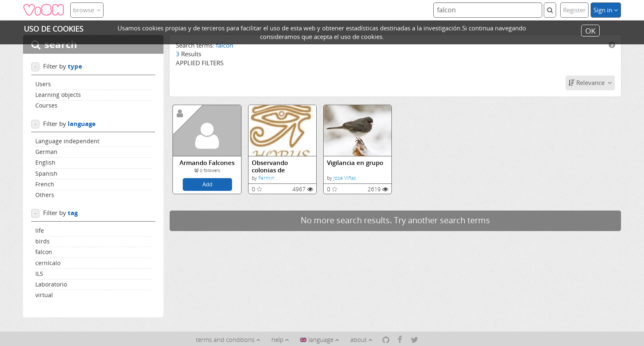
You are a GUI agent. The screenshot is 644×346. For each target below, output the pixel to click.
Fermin (266, 178)
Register (574, 10)
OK (590, 30)
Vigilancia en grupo (355, 163)
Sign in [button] (606, 10)
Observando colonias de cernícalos (270, 166)
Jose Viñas (345, 178)
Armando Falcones (207, 163)
